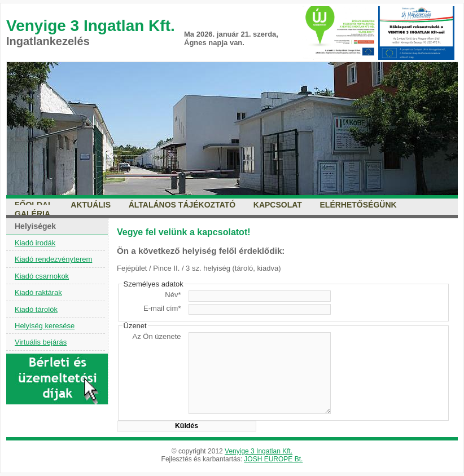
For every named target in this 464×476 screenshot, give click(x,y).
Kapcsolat (278, 205)
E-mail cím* (162, 308)
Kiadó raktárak (38, 292)
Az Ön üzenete (157, 336)
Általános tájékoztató (182, 205)
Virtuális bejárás (41, 342)
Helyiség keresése (45, 326)
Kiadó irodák (35, 243)
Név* (173, 295)
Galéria (32, 214)
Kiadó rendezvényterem (53, 259)
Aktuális (91, 205)
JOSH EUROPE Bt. (273, 459)
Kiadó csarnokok (42, 276)
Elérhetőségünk (358, 205)
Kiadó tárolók (36, 309)
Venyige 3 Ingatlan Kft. (259, 451)
